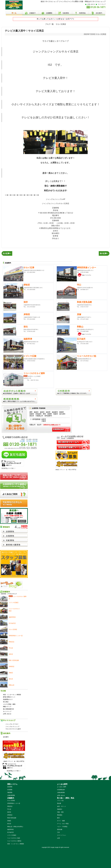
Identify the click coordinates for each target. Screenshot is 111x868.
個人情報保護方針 (9, 709)
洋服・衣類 (60, 812)
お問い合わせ (7, 714)
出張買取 (10, 790)
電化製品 (60, 815)
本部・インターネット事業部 (12, 695)
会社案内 (6, 737)
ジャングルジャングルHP (55, 199)
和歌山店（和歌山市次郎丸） (16, 827)
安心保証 (6, 702)
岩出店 (9, 824)
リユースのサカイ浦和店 (14, 841)
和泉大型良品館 (12, 818)
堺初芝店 (10, 806)
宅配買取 (10, 793)
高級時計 (60, 809)
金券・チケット (62, 806)
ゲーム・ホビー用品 (63, 824)
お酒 (58, 838)
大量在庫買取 (11, 795)
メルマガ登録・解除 (9, 704)
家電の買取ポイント (9, 697)
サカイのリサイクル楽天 (13, 729)
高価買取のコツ (8, 699)
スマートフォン (62, 835)
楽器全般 (60, 829)
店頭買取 (10, 787)
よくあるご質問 (62, 787)
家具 (58, 818)
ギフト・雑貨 (61, 821)
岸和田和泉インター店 (14, 803)
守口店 (9, 809)
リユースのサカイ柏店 (14, 838)
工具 (58, 832)
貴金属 (59, 803)
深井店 (9, 812)
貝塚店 (9, 821)
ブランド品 (60, 801)
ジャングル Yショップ (12, 727)
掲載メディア (7, 707)
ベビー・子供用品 (62, 827)
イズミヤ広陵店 (12, 835)
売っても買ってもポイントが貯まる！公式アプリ (55, 19)
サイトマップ (7, 711)
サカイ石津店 (101, 34)
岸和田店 (10, 815)
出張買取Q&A (61, 790)
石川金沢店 (10, 832)
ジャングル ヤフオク (12, 724)
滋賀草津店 (10, 829)
